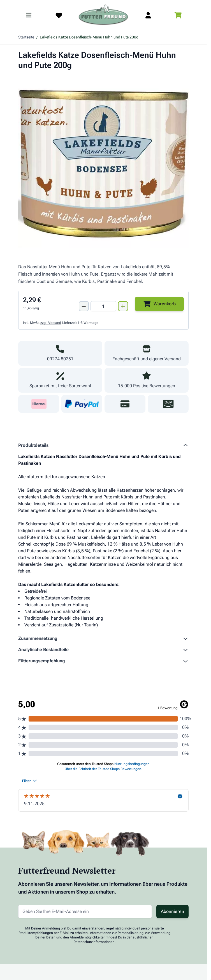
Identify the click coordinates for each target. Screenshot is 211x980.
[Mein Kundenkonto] (148, 15)
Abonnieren (172, 911)
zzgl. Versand (51, 323)
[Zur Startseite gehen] (103, 15)
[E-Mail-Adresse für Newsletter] (85, 912)
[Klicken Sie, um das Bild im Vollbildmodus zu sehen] (103, 162)
